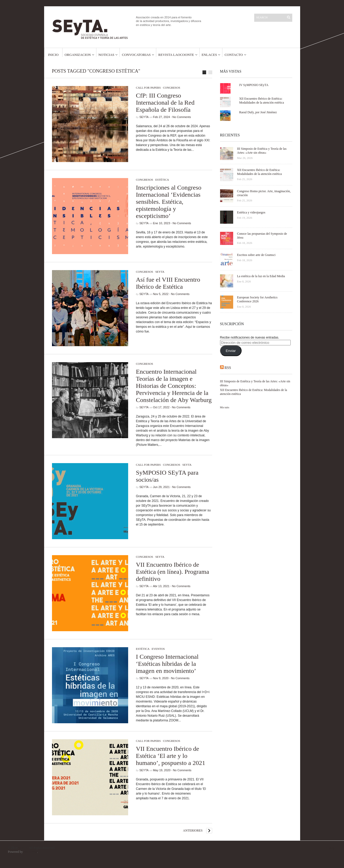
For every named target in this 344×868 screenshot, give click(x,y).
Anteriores (193, 831)
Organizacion (78, 55)
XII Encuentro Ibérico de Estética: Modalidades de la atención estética (262, 101)
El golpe (331, 848)
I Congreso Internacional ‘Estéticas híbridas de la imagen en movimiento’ (167, 664)
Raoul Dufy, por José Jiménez (258, 112)
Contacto (234, 55)
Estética (162, 180)
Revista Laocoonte (176, 55)
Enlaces (209, 55)
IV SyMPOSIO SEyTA (254, 85)
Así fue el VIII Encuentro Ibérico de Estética (168, 283)
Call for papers (148, 88)
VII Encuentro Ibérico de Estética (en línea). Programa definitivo (173, 572)
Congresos (172, 88)
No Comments (182, 117)
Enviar (231, 351)
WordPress (30, 852)
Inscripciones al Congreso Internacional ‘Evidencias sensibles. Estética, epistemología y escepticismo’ (169, 202)
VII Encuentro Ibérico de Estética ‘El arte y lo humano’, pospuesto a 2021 (171, 756)
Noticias (106, 55)
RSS (228, 368)
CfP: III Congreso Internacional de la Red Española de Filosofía (165, 103)
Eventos (158, 649)
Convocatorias (136, 55)
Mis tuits (225, 407)
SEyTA (144, 117)
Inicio (53, 55)
